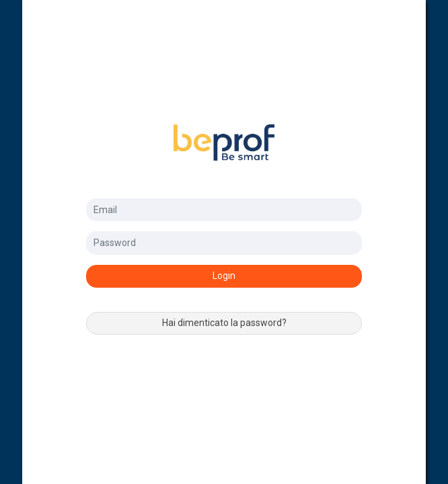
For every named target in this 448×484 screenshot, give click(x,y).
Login (224, 276)
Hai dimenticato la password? (224, 323)
